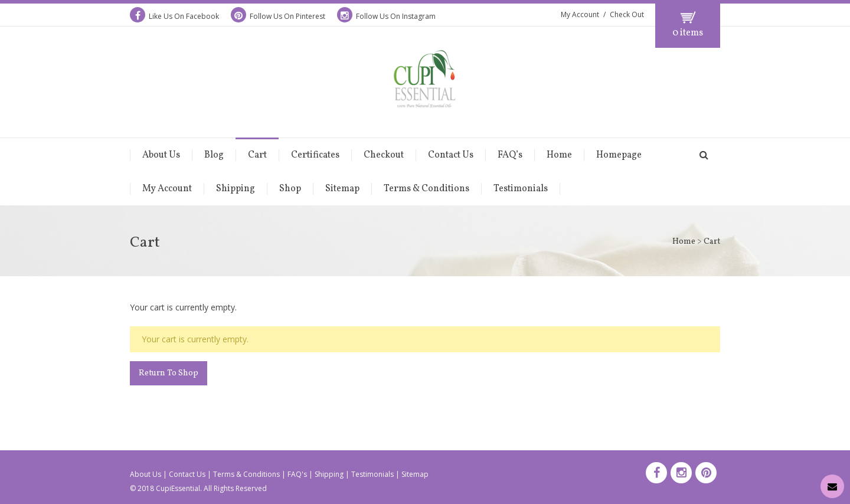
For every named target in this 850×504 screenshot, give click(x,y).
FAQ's (297, 474)
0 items (688, 33)
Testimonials (521, 189)
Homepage (619, 155)
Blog (214, 155)
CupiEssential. (179, 488)
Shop (290, 189)
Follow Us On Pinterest (278, 16)
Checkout (384, 155)
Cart (257, 155)
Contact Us (451, 155)
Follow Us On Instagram (386, 16)
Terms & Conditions (426, 189)
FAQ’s (510, 155)
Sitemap (342, 189)
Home (559, 155)
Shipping (236, 189)
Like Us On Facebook (174, 16)
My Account (580, 14)
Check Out (627, 14)
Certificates (315, 155)
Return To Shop (169, 373)
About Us (161, 155)
